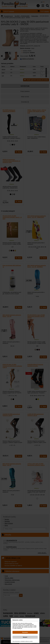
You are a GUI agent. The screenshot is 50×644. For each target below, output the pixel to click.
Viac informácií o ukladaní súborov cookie (23, 641)
